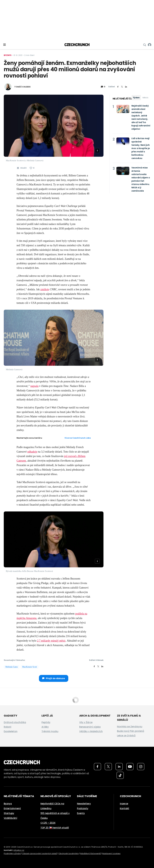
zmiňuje (45, 289)
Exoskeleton (11, 731)
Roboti (8, 727)
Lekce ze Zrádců (126, 736)
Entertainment (12, 808)
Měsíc (146, 98)
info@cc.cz (19, 850)
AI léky (45, 727)
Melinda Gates (12, 667)
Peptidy (46, 722)
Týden (136, 98)
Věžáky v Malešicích (91, 731)
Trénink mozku (50, 731)
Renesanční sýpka (90, 727)
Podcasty (83, 808)
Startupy (9, 813)
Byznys (8, 55)
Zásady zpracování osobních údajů (40, 854)
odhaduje (32, 452)
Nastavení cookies (111, 854)
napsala (34, 386)
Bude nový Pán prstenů (131, 731)
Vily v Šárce (86, 722)
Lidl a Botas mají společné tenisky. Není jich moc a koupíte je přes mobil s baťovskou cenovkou (141, 148)
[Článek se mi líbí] (32, 168)
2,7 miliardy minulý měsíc (51, 641)
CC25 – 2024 (48, 823)
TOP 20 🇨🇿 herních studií (55, 828)
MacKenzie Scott (30, 667)
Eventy (81, 813)
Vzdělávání (10, 818)
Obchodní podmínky (69, 854)
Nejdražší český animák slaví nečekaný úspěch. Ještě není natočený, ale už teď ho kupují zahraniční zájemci (141, 117)
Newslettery (84, 804)
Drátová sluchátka (15, 722)
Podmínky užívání (12, 854)
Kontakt (125, 808)
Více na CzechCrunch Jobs (78, 438)
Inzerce (124, 804)
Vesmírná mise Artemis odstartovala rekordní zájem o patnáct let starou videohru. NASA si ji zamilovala (141, 179)
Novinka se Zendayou (130, 727)
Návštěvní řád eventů (91, 854)
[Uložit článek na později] (22, 168)
